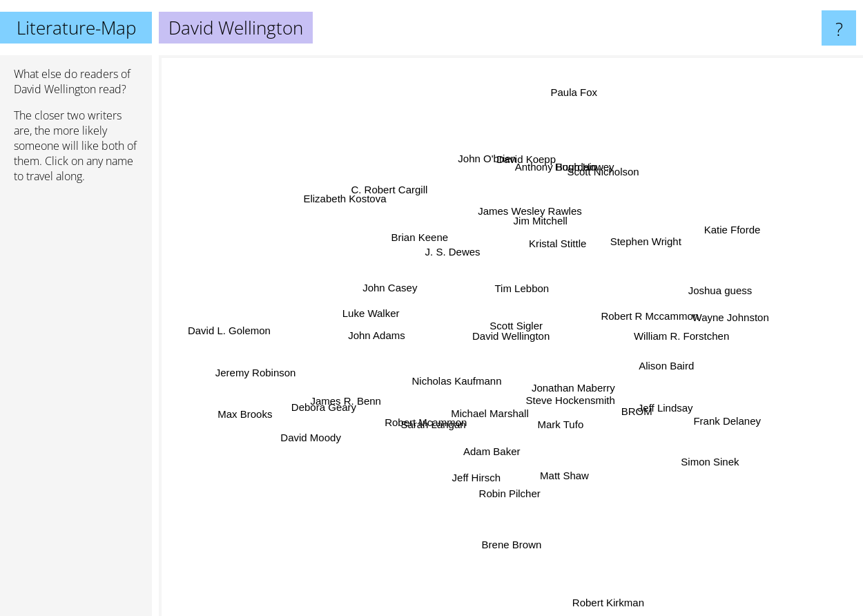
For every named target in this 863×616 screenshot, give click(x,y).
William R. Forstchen (672, 340)
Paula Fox (570, 96)
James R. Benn (352, 404)
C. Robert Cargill (390, 196)
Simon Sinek (688, 448)
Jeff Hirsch (482, 462)
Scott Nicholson (600, 178)
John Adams (378, 335)
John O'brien (486, 165)
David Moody (311, 439)
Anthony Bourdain (551, 185)
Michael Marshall (486, 418)
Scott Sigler (522, 328)
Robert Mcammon (424, 423)
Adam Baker (493, 450)
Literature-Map (76, 28)
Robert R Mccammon (658, 319)
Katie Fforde (708, 241)
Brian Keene (395, 221)
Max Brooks (223, 410)
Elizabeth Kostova (360, 211)
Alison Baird (666, 372)
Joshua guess (709, 290)
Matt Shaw (566, 469)
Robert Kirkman (613, 602)
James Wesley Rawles (526, 216)
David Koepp (525, 159)
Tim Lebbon (518, 288)
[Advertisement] (76, 405)
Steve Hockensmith (568, 394)
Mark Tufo (563, 428)
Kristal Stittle (564, 245)
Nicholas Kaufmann (463, 375)
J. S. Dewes (459, 261)
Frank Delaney (701, 415)
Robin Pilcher (509, 496)
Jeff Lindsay (649, 400)
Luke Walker (376, 321)
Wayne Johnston (732, 319)
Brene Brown (512, 522)
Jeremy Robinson (264, 366)
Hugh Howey (594, 152)
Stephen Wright (647, 244)
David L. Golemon (253, 325)
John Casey (392, 289)
